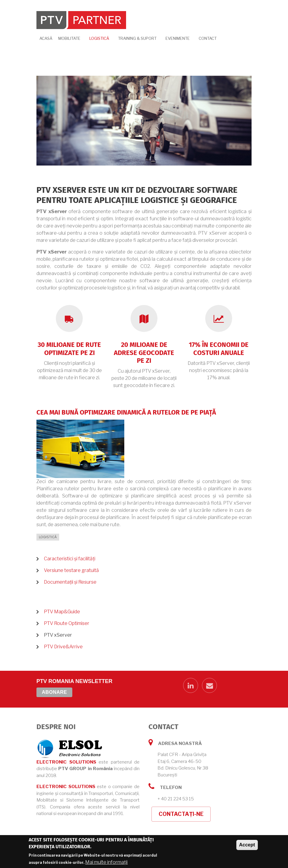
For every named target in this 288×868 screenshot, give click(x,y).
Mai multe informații (106, 862)
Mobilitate (69, 38)
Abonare (54, 692)
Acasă (46, 38)
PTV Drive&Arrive (63, 647)
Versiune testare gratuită (71, 570)
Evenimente (178, 38)
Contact (208, 38)
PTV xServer (58, 635)
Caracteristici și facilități (70, 559)
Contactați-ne (181, 814)
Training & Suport (137, 38)
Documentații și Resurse (70, 582)
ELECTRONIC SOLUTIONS (66, 762)
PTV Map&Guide (62, 612)
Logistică (99, 38)
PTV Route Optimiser (67, 623)
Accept (247, 845)
